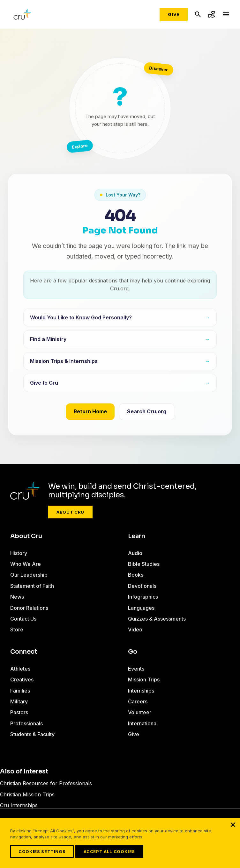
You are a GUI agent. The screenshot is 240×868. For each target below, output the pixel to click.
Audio (135, 553)
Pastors (19, 712)
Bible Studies (144, 564)
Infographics (143, 597)
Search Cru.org (147, 411)
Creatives (22, 679)
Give (174, 14)
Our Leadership (29, 575)
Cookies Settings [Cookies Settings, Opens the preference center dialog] (42, 851)
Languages (141, 608)
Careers (138, 701)
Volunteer (140, 712)
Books (136, 575)
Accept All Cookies (109, 851)
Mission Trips (144, 679)
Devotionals (142, 586)
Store (17, 630)
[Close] (233, 825)
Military (19, 701)
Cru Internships (19, 805)
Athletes (20, 669)
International (143, 723)
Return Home (90, 411)
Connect (24, 652)
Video (135, 630)
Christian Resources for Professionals (46, 783)
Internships (141, 691)
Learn (137, 536)
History (19, 553)
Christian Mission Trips (27, 794)
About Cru (70, 512)
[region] (120, 843)
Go (133, 652)
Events (136, 669)
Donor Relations (29, 608)
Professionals (26, 723)
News (17, 597)
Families (20, 691)
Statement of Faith (32, 586)
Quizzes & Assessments (157, 619)
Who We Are (26, 564)
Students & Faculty (32, 734)
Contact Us (23, 619)
